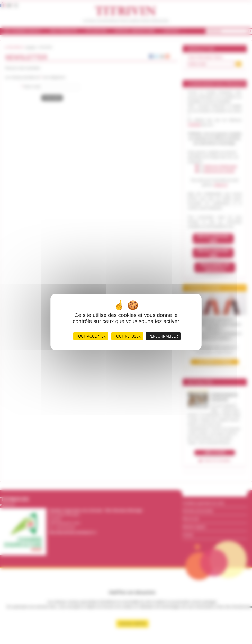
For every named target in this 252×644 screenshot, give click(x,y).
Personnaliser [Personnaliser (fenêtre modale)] (163, 336)
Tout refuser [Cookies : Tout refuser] (127, 336)
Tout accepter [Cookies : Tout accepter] (91, 336)
